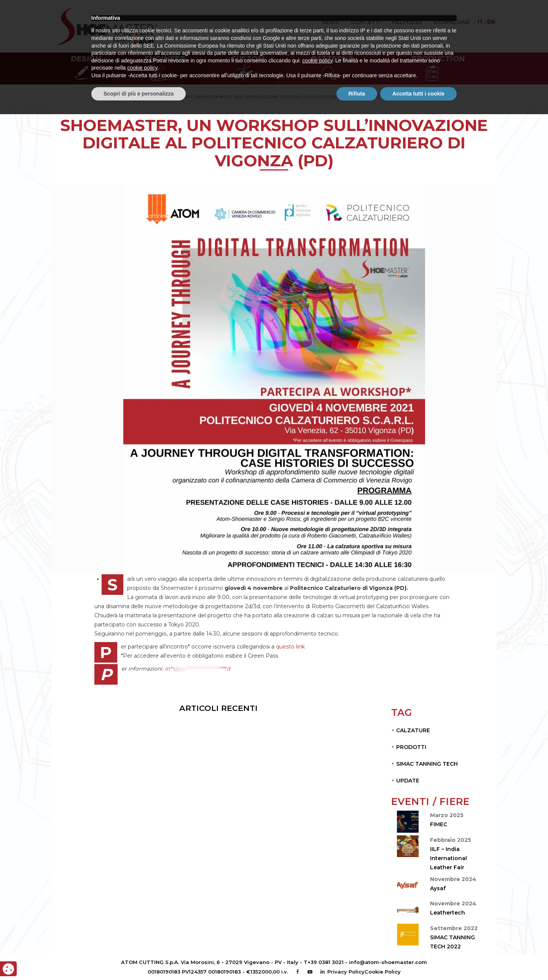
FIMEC (439, 824)
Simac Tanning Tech (427, 764)
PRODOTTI (411, 747)
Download (452, 22)
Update (408, 781)
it (480, 22)
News (331, 22)
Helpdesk (407, 22)
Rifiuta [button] (357, 959)
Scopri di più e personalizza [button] (139, 959)
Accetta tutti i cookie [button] (418, 959)
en (491, 22)
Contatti (366, 22)
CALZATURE (413, 730)
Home (133, 96)
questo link (290, 647)
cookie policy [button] (317, 926)
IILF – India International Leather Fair (448, 858)
